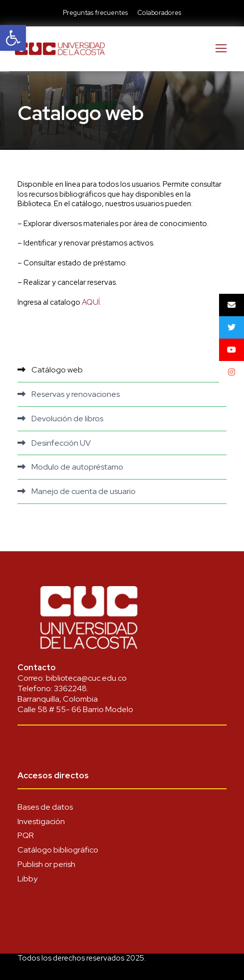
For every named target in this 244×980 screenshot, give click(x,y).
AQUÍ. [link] (92, 302)
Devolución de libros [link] (67, 419)
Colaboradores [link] (159, 13)
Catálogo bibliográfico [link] (58, 850)
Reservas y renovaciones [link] (76, 394)
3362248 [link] (70, 688)
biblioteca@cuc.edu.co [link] (86, 678)
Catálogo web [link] (57, 370)
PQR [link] (26, 835)
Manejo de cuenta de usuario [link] (84, 491)
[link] (13, 38)
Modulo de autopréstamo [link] (77, 467)
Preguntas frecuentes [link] (95, 13)
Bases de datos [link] (45, 807)
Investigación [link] (41, 821)
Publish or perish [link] (46, 864)
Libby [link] (27, 879)
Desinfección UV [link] (61, 443)
